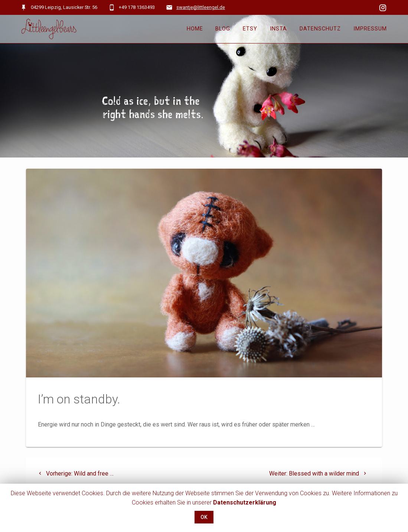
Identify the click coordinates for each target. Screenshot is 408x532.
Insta (278, 29)
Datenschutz (320, 29)
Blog (223, 29)
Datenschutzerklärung (245, 502)
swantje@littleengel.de (201, 7)
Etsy (250, 29)
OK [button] (204, 517)
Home (195, 29)
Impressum (370, 29)
